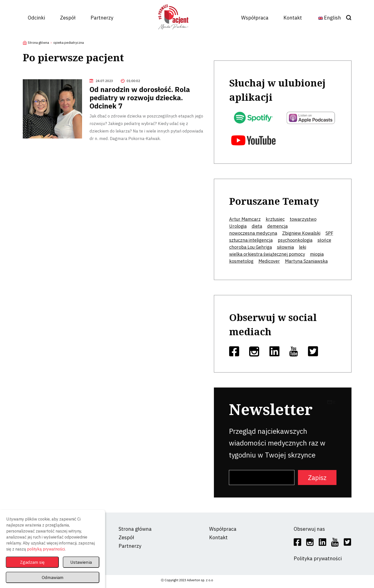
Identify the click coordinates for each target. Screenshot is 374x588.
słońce (324, 240)
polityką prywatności (46, 549)
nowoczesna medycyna (253, 233)
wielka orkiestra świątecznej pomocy (267, 254)
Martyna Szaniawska (306, 261)
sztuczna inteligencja (251, 240)
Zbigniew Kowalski (301, 233)
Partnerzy (102, 18)
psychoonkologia (295, 240)
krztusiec (275, 219)
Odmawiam (53, 577)
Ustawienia (81, 562)
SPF (329, 233)
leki (303, 247)
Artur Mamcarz (245, 219)
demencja (277, 226)
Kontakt (293, 18)
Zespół (68, 18)
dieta (257, 226)
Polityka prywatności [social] (318, 558)
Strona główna (38, 43)
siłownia (285, 247)
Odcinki (36, 18)
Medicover (269, 261)
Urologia (238, 226)
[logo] (173, 31)
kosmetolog (241, 261)
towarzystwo (303, 219)
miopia (317, 254)
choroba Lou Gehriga (251, 247)
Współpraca (255, 18)
